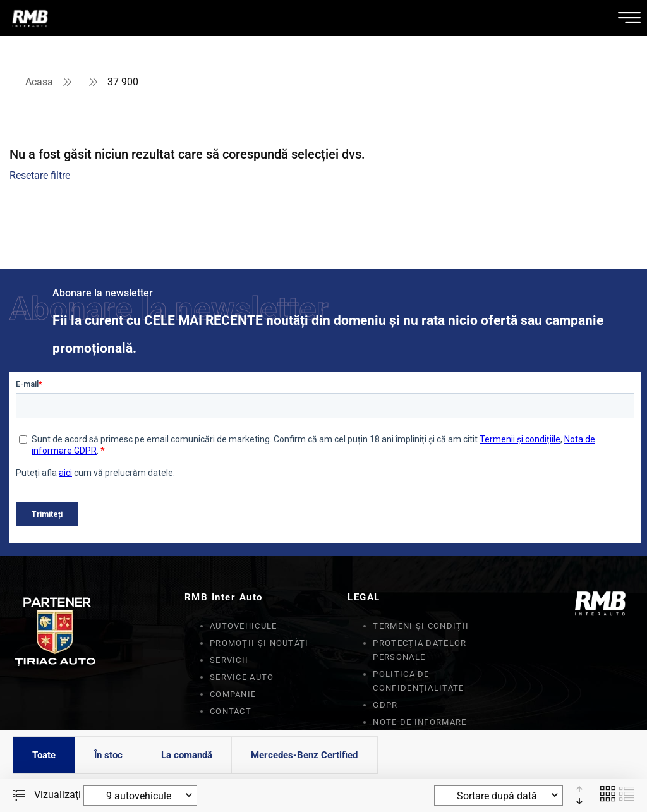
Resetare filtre (40, 175)
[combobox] (140, 796)
